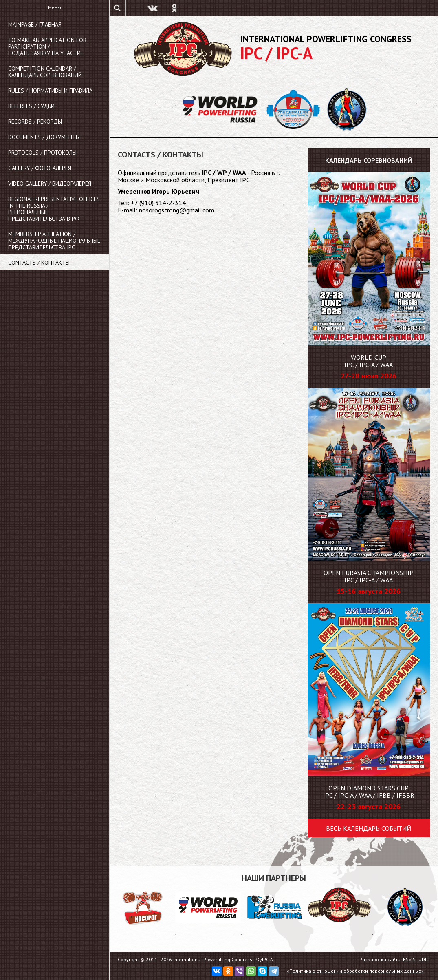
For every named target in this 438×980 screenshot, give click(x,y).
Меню (55, 7)
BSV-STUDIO (416, 959)
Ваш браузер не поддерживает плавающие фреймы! (205, 310)
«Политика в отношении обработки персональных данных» (355, 971)
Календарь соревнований (369, 160)
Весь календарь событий (369, 828)
